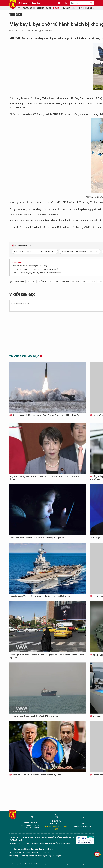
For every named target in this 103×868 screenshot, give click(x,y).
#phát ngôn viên (89, 281)
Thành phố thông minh (88, 8)
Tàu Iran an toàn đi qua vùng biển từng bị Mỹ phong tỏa (34, 716)
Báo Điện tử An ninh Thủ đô (13, 5)
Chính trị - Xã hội (44, 8)
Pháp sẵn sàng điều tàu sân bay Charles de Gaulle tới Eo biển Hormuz (40, 596)
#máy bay (32, 281)
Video (74, 8)
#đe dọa (65, 281)
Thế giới (56, 8)
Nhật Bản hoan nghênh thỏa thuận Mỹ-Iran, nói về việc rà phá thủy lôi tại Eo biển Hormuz (45, 478)
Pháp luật (66, 8)
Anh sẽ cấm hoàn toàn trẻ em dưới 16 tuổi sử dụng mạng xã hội (37, 538)
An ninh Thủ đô (29, 3)
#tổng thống (19, 281)
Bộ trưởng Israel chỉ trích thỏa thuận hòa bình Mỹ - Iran (35, 775)
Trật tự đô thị (29, 8)
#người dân (54, 281)
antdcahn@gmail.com (82, 827)
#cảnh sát (43, 281)
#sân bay (76, 281)
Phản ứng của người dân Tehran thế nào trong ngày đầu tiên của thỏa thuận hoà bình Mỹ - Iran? (47, 656)
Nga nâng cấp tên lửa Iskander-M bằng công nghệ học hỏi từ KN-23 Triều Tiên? (46, 415)
